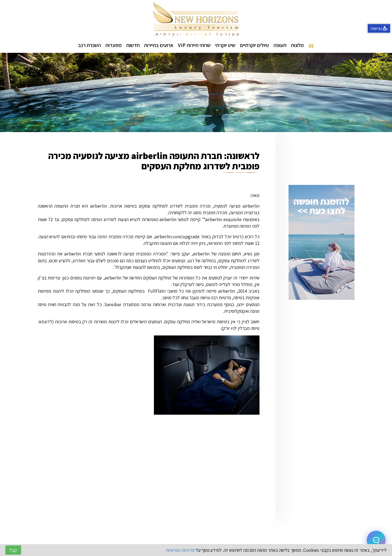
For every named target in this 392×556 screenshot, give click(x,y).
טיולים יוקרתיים (254, 45)
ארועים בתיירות (159, 45)
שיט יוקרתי (225, 45)
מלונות (297, 45)
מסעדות (114, 45)
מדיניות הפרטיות (180, 550)
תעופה (280, 45)
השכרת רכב (89, 45)
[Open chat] (376, 540)
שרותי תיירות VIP (194, 45)
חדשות (133, 45)
